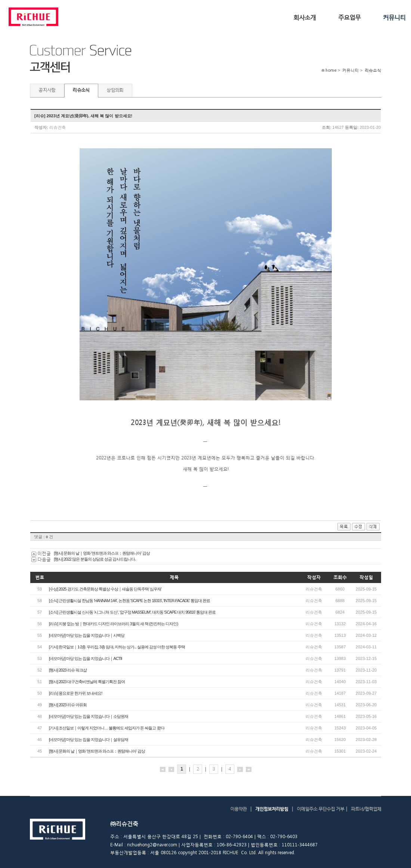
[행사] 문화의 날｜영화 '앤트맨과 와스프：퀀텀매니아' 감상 (102, 553)
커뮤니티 (394, 17)
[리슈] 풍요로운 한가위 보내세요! (75, 693)
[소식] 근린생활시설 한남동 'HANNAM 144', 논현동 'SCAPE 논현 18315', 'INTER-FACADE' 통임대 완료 (129, 601)
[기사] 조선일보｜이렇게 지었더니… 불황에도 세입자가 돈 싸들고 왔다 (107, 728)
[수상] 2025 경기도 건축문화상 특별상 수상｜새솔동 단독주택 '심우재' (105, 589)
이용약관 (238, 809)
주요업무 (349, 17)
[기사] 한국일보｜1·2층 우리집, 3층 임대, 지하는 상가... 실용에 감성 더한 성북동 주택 (117, 647)
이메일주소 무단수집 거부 (320, 809)
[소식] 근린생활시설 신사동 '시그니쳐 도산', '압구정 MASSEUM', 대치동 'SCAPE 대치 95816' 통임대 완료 (132, 612)
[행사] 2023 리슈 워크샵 (68, 670)
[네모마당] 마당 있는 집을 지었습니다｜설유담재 (89, 740)
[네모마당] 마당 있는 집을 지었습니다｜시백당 (87, 635)
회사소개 (305, 17)
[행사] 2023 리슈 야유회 (68, 705)
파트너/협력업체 (366, 809)
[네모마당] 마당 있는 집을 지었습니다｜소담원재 (89, 716)
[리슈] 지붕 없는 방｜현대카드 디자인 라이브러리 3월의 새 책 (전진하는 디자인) (113, 624)
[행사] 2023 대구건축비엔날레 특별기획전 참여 (87, 682)
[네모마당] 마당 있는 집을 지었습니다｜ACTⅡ (85, 658)
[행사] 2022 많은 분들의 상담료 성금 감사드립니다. (95, 559)
